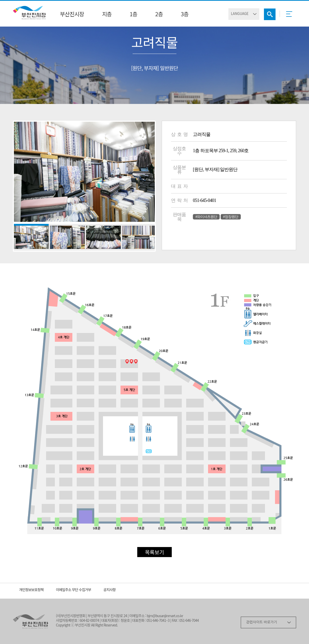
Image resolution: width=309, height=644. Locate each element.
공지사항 (110, 590)
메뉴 (291, 16)
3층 (184, 15)
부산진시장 (72, 15)
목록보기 (154, 553)
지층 (107, 15)
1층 (133, 15)
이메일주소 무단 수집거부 (74, 590)
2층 (159, 15)
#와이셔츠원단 (206, 217)
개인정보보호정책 (31, 590)
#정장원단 (231, 217)
